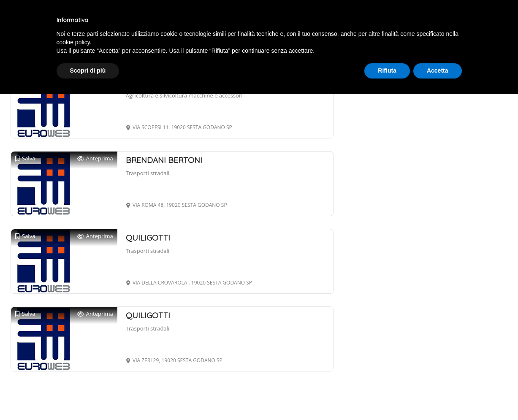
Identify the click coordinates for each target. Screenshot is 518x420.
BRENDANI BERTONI (164, 160)
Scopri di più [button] (88, 70)
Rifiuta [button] (387, 70)
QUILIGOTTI (148, 238)
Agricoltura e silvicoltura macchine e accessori (184, 95)
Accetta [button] (438, 70)
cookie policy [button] (73, 42)
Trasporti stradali (148, 173)
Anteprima (95, 159)
